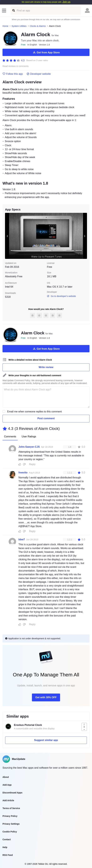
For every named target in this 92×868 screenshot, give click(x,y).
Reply (32, 464)
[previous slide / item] (7, 236)
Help (5, 847)
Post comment (46, 418)
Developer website (39, 74)
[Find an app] (13, 11)
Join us (66, 2)
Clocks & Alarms (38, 26)
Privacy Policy (10, 816)
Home (5, 26)
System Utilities (19, 26)
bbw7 (22, 539)
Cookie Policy (10, 832)
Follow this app (13, 74)
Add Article (8, 800)
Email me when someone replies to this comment (34, 412)
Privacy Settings (11, 824)
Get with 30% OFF (46, 697)
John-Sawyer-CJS (29, 447)
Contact (7, 839)
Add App (7, 785)
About (6, 777)
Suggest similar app (46, 740)
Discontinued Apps (12, 793)
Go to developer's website (61, 296)
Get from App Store (46, 52)
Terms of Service (11, 808)
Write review (46, 367)
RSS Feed (8, 855)
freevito (23, 473)
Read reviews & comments (16, 66)
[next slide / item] (85, 236)
